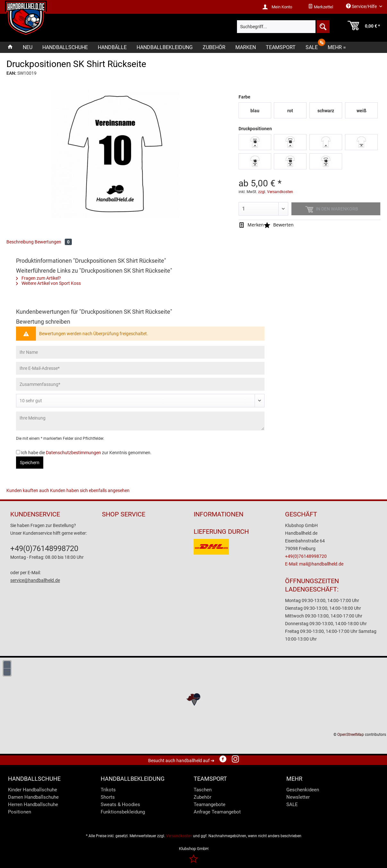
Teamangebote (210, 804)
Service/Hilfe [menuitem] (362, 6)
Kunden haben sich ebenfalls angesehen (90, 490)
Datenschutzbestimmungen (73, 453)
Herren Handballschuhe (33, 804)
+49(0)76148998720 (44, 549)
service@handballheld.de (35, 580)
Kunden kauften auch (28, 490)
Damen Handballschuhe (33, 797)
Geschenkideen (303, 790)
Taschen (203, 790)
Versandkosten (179, 836)
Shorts (108, 797)
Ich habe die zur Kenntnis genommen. (86, 453)
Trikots (108, 790)
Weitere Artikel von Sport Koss (48, 283)
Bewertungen (53, 242)
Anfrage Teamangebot (217, 812)
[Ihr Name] (140, 352)
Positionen (20, 812)
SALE (292, 804)
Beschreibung (20, 242)
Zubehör (202, 797)
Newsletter (298, 797)
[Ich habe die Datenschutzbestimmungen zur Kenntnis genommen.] (18, 452)
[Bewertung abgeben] (140, 401)
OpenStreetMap (351, 735)
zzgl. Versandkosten (276, 192)
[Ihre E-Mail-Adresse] (140, 368)
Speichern (30, 463)
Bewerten (279, 225)
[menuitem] (321, 7)
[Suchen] (323, 27)
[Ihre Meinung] (140, 421)
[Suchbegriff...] (283, 27)
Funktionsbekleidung (123, 812)
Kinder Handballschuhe (33, 790)
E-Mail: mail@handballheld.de (314, 564)
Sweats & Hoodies (120, 804)
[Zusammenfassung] (140, 384)
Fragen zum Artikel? (38, 278)
